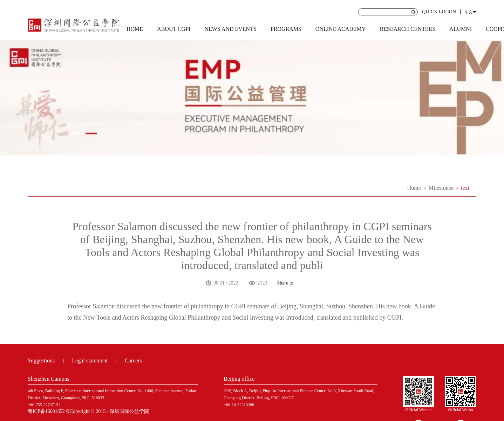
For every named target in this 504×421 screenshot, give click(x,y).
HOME (135, 29)
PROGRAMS (286, 29)
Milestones (441, 188)
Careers (133, 360)
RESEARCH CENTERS (407, 29)
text (465, 188)
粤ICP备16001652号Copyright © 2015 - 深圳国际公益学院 (88, 411)
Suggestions (41, 360)
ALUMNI (461, 29)
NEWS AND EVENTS (230, 29)
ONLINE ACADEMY (341, 29)
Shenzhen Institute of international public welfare (74, 24)
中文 (469, 12)
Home (414, 188)
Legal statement (90, 360)
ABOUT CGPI (174, 29)
